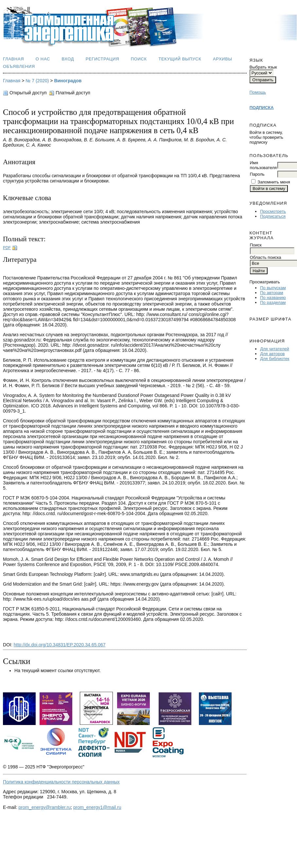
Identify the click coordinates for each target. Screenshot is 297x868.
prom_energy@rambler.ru (45, 807)
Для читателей (275, 349)
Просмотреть (273, 211)
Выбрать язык (263, 67)
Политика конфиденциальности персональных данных (61, 782)
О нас (43, 59)
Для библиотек (275, 359)
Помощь (258, 92)
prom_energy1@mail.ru (97, 807)
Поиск (139, 59)
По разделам (273, 302)
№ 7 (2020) (37, 81)
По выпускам (273, 288)
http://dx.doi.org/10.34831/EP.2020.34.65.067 (60, 645)
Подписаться (273, 216)
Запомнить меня (274, 182)
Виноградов (68, 81)
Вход (68, 59)
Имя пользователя (263, 165)
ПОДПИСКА (262, 108)
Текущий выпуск (180, 59)
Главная (13, 59)
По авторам (271, 293)
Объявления (19, 66)
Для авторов (272, 354)
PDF (7, 248)
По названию (273, 298)
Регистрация (103, 59)
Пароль (257, 174)
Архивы (223, 59)
